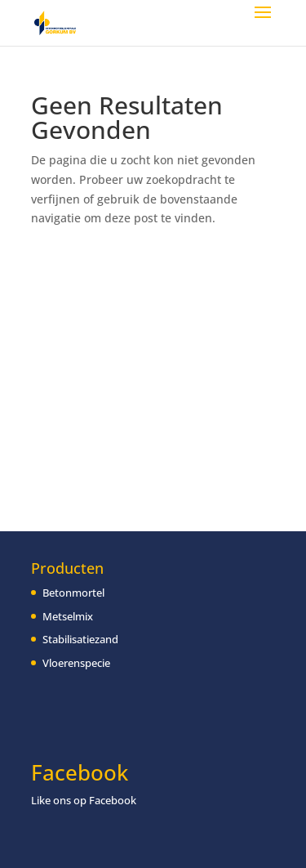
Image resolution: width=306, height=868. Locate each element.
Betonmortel (73, 593)
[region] (153, 748)
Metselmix (68, 616)
